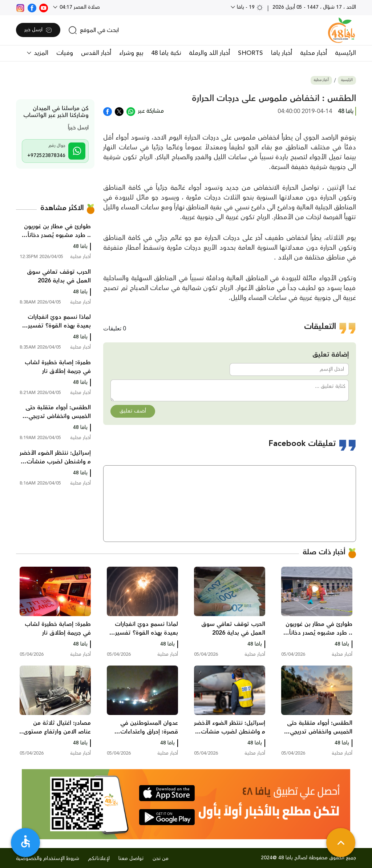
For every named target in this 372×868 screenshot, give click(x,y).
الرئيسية (345, 53)
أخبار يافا (282, 53)
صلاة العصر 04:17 (79, 7)
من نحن (161, 859)
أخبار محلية (314, 53)
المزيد (40, 53)
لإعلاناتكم (99, 859)
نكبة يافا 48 (166, 53)
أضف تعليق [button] (133, 411)
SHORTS (250, 53)
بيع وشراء (131, 53)
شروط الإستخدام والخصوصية (48, 859)
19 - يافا (249, 7)
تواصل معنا (131, 859)
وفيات (65, 53)
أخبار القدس (96, 53)
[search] (94, 30)
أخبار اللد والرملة (209, 53)
